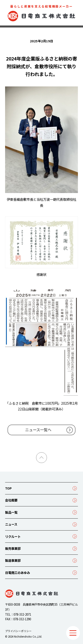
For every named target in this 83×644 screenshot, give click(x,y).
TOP (8, 488)
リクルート (13, 536)
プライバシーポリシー (18, 631)
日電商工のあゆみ (17, 573)
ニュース (11, 524)
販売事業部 (13, 548)
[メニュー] (73, 633)
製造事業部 (13, 560)
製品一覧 (11, 512)
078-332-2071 (22, 614)
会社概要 (11, 500)
